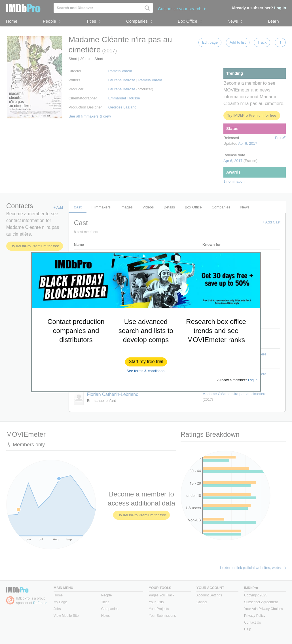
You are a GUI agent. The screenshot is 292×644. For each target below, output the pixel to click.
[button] (146, 362)
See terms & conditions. (146, 371)
